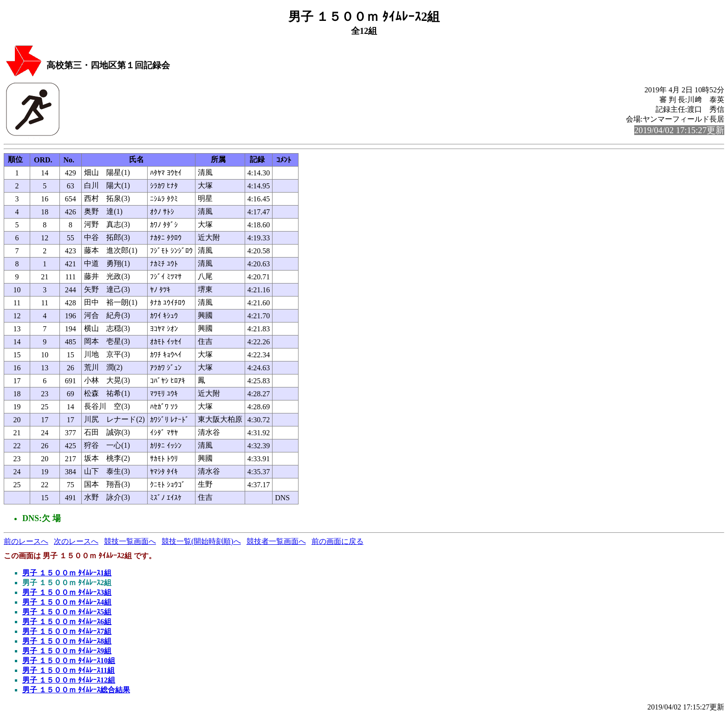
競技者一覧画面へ (276, 541)
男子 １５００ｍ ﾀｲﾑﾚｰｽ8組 (67, 641)
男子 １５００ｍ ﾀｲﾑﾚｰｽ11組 (68, 670)
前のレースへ (26, 541)
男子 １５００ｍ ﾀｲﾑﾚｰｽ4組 (67, 602)
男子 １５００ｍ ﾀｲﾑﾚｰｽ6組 (67, 622)
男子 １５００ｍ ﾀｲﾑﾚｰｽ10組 (69, 661)
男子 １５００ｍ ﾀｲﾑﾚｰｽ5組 (67, 612)
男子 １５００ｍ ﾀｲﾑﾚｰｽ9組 (67, 651)
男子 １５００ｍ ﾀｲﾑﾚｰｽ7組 (67, 631)
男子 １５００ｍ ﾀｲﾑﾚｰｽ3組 (67, 592)
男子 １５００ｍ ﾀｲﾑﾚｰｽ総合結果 (76, 690)
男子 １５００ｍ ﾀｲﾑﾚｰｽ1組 (67, 573)
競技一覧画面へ (130, 541)
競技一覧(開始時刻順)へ (201, 541)
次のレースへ (76, 541)
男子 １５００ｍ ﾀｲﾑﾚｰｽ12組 (69, 680)
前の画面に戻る (338, 541)
